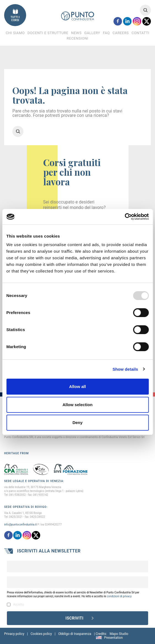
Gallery (92, 33)
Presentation (113, 638)
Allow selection (77, 405)
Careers (121, 33)
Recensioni (77, 38)
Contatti (141, 33)
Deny (77, 423)
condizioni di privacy (119, 596)
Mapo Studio (119, 634)
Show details (125, 369)
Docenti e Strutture (48, 33)
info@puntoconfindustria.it (20, 525)
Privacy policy (14, 634)
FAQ (106, 33)
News (76, 33)
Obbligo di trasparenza (75, 634)
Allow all (77, 386)
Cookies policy (41, 634)
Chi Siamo (15, 33)
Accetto (15, 605)
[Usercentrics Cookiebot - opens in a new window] (125, 217)
